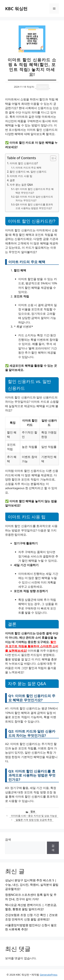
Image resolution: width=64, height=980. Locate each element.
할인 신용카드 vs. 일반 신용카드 (28, 172)
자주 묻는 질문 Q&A (21, 185)
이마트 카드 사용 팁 (21, 176)
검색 (8, 839)
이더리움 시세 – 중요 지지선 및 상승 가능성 (34, 816)
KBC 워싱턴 (16, 8)
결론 (12, 180)
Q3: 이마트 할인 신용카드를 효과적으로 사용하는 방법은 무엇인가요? (34, 206)
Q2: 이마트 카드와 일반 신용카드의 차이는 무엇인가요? (34, 198)
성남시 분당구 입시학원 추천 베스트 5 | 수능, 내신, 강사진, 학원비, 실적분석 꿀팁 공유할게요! (32, 885)
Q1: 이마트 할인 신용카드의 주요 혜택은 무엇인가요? (34, 191)
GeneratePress (49, 975)
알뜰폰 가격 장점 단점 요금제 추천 (34, 820)
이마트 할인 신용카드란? (24, 163)
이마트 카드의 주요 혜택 (28, 168)
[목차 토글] (51, 158)
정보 (33, 811)
